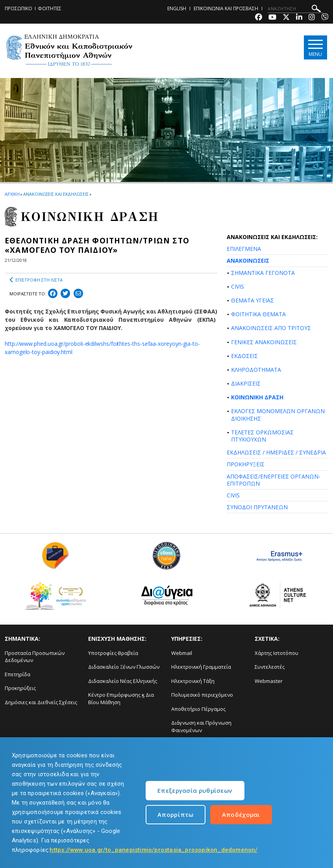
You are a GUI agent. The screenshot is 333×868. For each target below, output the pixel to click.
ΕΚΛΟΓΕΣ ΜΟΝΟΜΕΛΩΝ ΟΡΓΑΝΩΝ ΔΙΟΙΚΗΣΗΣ (278, 415)
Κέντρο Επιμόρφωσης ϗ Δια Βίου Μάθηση (121, 698)
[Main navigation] (315, 48)
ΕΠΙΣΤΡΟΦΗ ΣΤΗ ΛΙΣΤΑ (36, 280)
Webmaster (269, 681)
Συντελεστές (270, 667)
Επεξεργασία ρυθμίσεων (195, 790)
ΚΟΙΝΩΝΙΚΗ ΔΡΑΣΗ (257, 397)
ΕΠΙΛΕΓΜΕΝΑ (244, 249)
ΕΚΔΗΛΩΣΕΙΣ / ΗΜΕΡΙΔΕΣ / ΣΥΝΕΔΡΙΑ (276, 452)
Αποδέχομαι (241, 814)
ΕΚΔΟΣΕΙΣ (244, 356)
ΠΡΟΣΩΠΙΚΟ (18, 8)
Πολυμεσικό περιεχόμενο (202, 695)
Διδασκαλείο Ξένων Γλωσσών (124, 667)
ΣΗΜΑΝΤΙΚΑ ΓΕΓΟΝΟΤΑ (263, 273)
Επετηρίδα (18, 674)
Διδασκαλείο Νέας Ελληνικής (123, 681)
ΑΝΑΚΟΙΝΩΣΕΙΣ (248, 261)
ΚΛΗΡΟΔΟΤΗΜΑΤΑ (256, 370)
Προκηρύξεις (20, 688)
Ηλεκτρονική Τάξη (193, 681)
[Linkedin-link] (299, 18)
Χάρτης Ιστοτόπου (277, 653)
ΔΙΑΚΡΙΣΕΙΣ (246, 383)
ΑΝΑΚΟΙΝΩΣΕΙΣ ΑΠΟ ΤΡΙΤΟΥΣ (271, 328)
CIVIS (238, 287)
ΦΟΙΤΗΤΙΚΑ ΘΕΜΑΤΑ (258, 314)
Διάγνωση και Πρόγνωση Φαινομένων (201, 726)
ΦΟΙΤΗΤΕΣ (50, 8)
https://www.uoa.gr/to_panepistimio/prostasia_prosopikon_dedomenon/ (154, 850)
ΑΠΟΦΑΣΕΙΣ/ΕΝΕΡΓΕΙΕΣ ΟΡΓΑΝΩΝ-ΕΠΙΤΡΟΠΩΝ (274, 480)
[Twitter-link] (286, 18)
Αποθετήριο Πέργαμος (198, 709)
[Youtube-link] (272, 18)
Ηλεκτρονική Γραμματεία (201, 667)
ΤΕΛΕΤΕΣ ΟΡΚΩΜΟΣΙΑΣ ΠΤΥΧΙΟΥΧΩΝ (262, 436)
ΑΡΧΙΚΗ (12, 194)
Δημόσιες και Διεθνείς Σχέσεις (41, 702)
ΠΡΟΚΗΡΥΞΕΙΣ (246, 464)
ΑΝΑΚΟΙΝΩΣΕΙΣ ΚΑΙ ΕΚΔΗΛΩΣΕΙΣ (56, 194)
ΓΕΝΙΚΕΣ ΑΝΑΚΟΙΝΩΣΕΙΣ (264, 342)
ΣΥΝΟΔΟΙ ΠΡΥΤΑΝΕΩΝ (257, 507)
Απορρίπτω (176, 814)
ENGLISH (177, 8)
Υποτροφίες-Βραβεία (113, 653)
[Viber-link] (325, 18)
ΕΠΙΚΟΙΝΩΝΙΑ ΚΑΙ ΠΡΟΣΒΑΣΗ (226, 8)
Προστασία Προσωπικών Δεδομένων (35, 657)
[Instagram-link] (312, 18)
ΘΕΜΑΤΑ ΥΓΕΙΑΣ (253, 300)
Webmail (182, 653)
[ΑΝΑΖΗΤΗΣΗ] (295, 9)
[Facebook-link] (259, 18)
